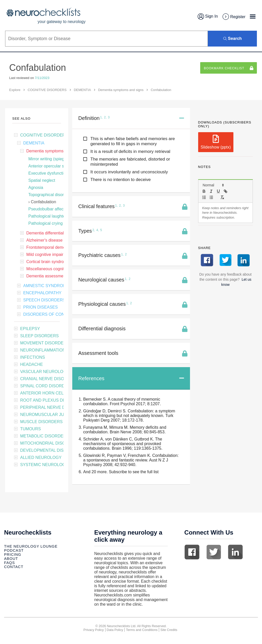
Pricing (13, 555)
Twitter (214, 552)
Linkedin (235, 552)
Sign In (208, 16)
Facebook (192, 552)
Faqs (9, 563)
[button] (213, 185)
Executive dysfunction (48, 173)
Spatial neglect (42, 180)
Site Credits (169, 630)
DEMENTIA (82, 90)
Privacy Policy (94, 630)
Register (234, 17)
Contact (14, 567)
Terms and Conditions (142, 630)
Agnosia (36, 188)
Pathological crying (45, 223)
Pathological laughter (47, 216)
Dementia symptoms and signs (121, 90)
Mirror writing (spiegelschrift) (54, 159)
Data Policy (115, 630)
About (11, 559)
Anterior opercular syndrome (54, 166)
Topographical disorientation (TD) (58, 195)
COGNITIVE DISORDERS (47, 90)
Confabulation (44, 202)
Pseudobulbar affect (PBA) (52, 209)
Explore (15, 90)
